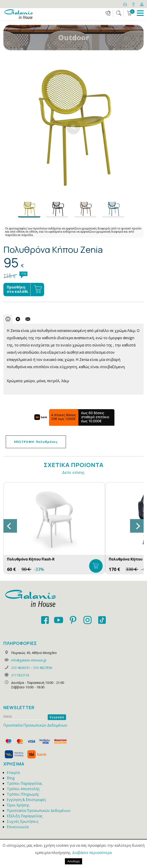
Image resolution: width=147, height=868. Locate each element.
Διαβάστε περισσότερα (92, 853)
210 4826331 (21, 668)
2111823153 (20, 675)
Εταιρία (13, 773)
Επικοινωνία (18, 827)
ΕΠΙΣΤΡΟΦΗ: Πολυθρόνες (36, 442)
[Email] (125, 4)
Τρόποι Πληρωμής (23, 794)
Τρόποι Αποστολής (23, 789)
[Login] (142, 4)
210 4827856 (43, 668)
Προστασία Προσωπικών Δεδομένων (35, 725)
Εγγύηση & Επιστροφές (26, 800)
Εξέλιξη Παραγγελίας (25, 816)
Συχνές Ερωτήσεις (23, 821)
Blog (11, 778)
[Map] (134, 4)
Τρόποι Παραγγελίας (25, 783)
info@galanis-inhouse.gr (29, 660)
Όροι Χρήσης (18, 805)
